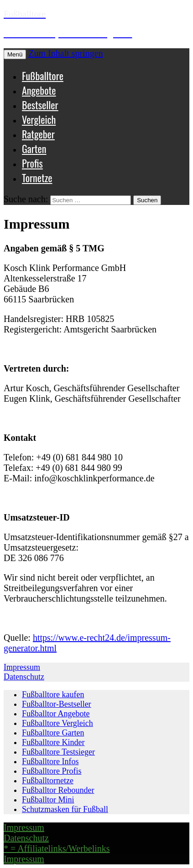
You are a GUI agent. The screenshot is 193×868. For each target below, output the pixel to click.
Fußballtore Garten (53, 733)
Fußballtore (43, 76)
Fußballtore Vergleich (57, 723)
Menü (15, 54)
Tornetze (37, 178)
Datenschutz (24, 677)
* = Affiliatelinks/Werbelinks (57, 848)
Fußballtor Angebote (56, 714)
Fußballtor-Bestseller (57, 704)
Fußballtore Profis (52, 771)
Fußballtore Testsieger (58, 752)
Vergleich (39, 119)
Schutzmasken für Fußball (65, 809)
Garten (34, 148)
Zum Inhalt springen (65, 53)
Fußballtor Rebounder (58, 790)
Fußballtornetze (48, 781)
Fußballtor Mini (48, 800)
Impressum (22, 667)
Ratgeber (38, 134)
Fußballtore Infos (50, 761)
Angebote (39, 90)
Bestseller (40, 105)
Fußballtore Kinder (53, 742)
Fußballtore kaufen (53, 694)
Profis (32, 163)
